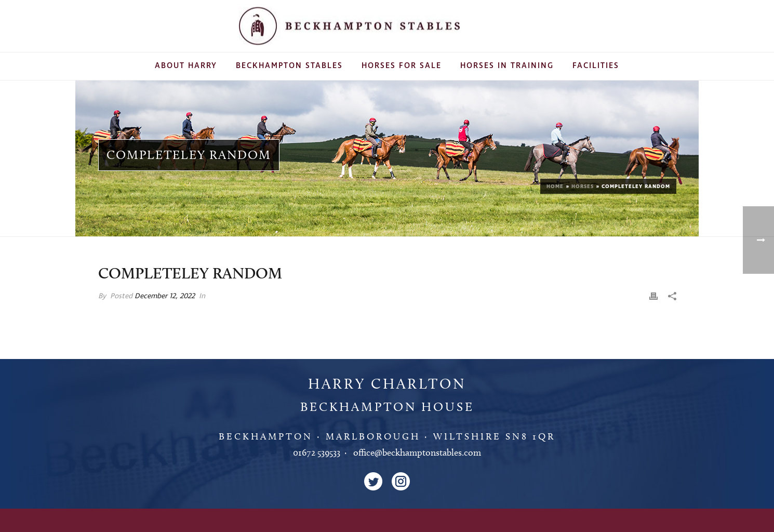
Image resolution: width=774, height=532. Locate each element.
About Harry (186, 66)
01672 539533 (317, 453)
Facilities (596, 66)
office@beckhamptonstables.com (417, 453)
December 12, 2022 (165, 296)
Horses (583, 187)
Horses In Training (507, 66)
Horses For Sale (402, 66)
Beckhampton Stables (289, 66)
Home (555, 187)
